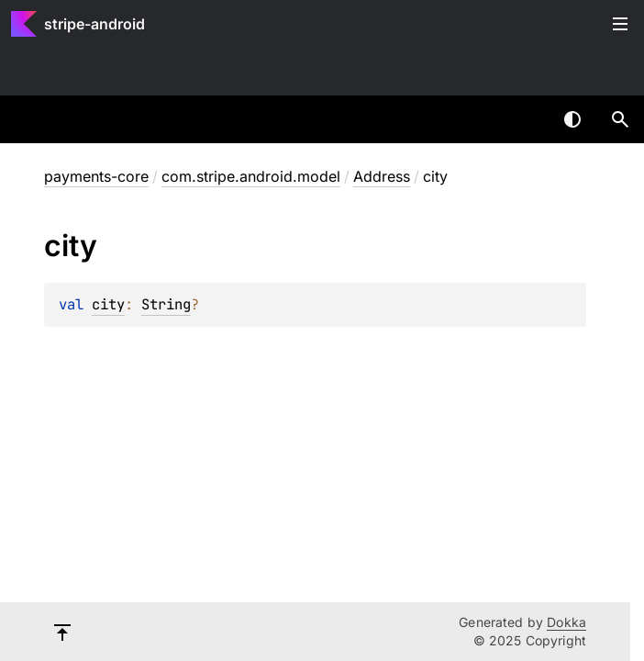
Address (382, 176)
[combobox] (525, 119)
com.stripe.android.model (251, 176)
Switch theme (572, 119)
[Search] (620, 119)
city (108, 304)
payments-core (96, 176)
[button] (620, 119)
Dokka (566, 622)
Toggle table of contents (620, 24)
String (166, 304)
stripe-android (94, 24)
